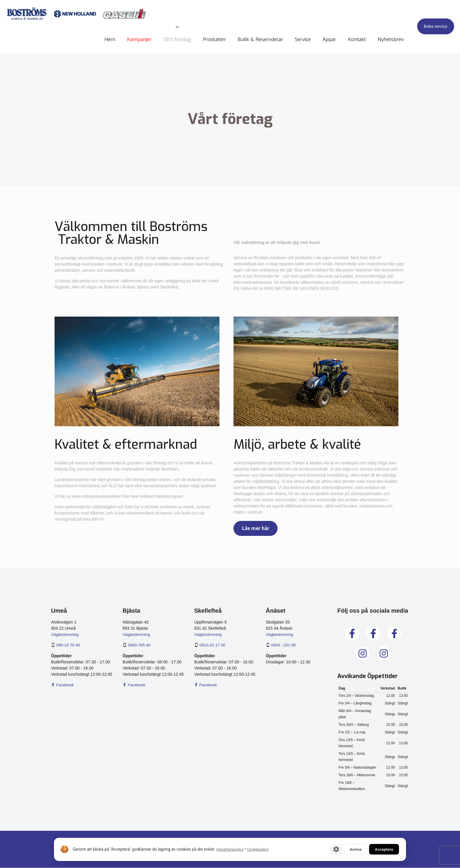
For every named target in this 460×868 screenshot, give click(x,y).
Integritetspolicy (230, 849)
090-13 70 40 (69, 645)
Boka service (436, 26)
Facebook (63, 685)
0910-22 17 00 (213, 645)
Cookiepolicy (258, 849)
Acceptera (383, 849)
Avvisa (352, 849)
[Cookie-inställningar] (331, 849)
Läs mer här (257, 529)
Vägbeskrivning (65, 635)
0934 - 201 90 (284, 645)
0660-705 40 (139, 645)
